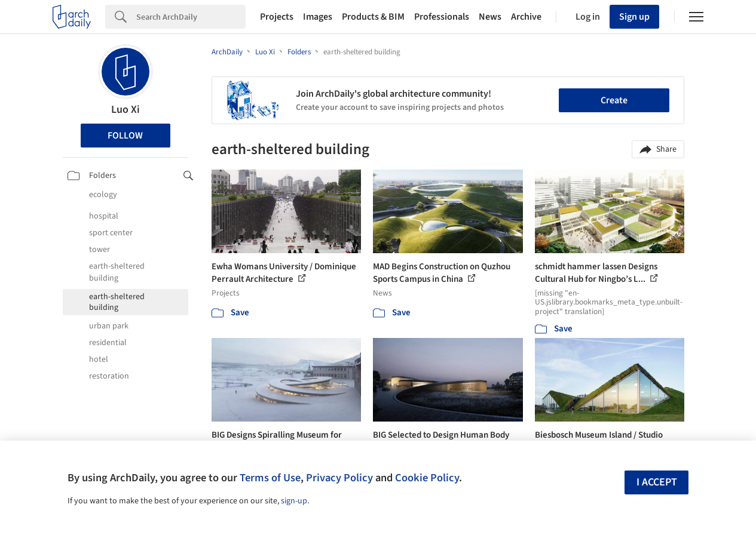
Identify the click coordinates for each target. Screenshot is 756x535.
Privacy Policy (339, 478)
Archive (526, 17)
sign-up (294, 501)
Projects (277, 17)
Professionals (442, 17)
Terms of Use (270, 478)
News (490, 17)
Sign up (634, 17)
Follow (125, 136)
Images (318, 17)
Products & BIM (373, 17)
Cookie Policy (427, 478)
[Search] (191, 17)
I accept (657, 482)
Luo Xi (126, 110)
